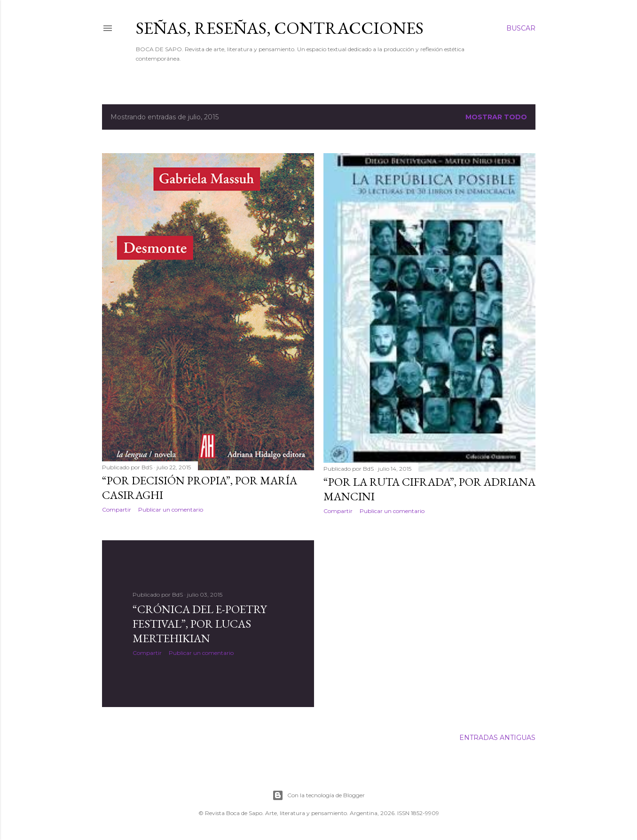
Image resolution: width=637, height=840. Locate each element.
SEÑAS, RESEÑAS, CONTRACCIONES (280, 28)
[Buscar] (521, 28)
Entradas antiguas (497, 738)
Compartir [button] (117, 509)
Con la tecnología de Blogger (318, 795)
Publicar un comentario (171, 509)
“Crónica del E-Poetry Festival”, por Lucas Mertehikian (200, 624)
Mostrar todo (496, 117)
